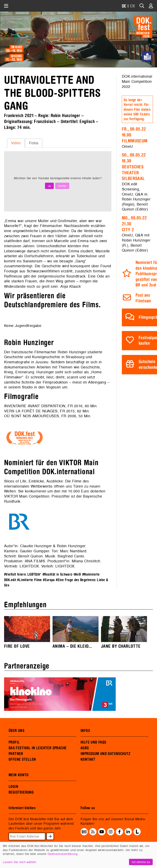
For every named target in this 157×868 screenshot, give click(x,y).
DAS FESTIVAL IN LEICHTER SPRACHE (38, 748)
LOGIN (13, 787)
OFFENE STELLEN (22, 759)
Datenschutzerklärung (63, 854)
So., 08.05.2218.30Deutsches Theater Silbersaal (134, 167)
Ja (49, 186)
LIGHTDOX (29, 566)
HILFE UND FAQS (93, 742)
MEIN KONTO (19, 775)
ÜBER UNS (16, 731)
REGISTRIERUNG (21, 792)
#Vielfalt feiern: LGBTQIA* (23, 574)
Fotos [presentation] (34, 143)
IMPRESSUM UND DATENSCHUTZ (106, 754)
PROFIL (14, 742)
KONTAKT (88, 759)
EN (132, 6)
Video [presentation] (16, 143)
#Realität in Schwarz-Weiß (62, 574)
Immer (62, 186)
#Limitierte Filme (29, 580)
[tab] (16, 143)
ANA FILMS (35, 561)
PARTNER (16, 754)
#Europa (49, 580)
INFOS (85, 731)
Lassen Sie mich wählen (20, 862)
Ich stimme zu (141, 862)
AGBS (85, 748)
